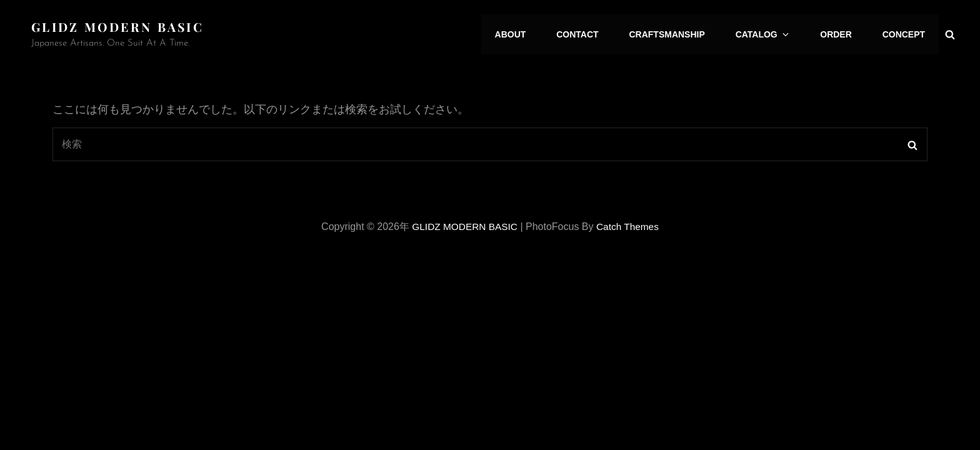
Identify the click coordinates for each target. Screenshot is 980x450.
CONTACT (590, 34)
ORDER (840, 34)
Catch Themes (629, 226)
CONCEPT (905, 34)
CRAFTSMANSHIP (677, 34)
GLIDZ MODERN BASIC (120, 27)
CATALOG (771, 34)
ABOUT (526, 34)
